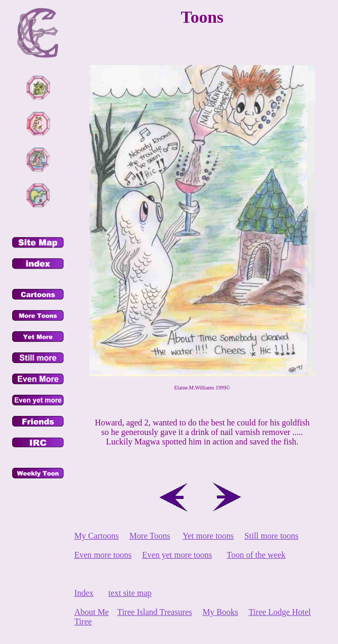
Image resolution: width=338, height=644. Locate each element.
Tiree (83, 622)
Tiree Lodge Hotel (280, 612)
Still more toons (271, 536)
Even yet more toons (177, 555)
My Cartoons (96, 536)
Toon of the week (256, 555)
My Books (220, 612)
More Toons (149, 536)
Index (84, 593)
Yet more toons (208, 536)
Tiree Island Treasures (154, 612)
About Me (91, 612)
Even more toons (103, 555)
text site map (130, 593)
